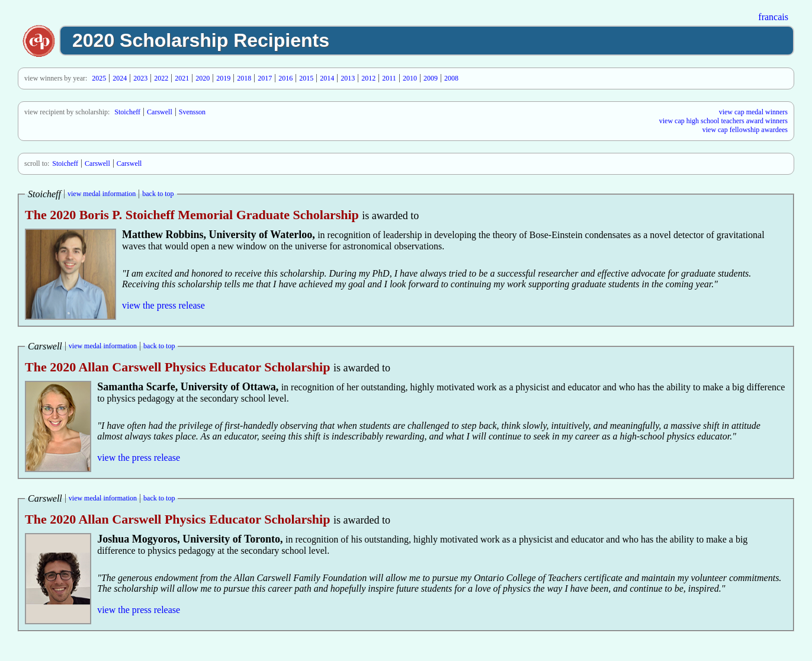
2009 (431, 78)
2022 (161, 78)
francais (773, 17)
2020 (203, 78)
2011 (389, 78)
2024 (120, 78)
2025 (99, 78)
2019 (223, 78)
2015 (306, 78)
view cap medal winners (753, 112)
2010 (410, 78)
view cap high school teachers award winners (723, 121)
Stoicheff (127, 112)
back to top (158, 194)
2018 (244, 78)
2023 (140, 78)
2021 (182, 78)
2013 (348, 78)
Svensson (192, 112)
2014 (327, 78)
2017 (265, 78)
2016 (285, 78)
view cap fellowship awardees (745, 130)
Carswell (160, 112)
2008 (451, 78)
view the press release (163, 305)
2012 (368, 78)
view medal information (102, 194)
